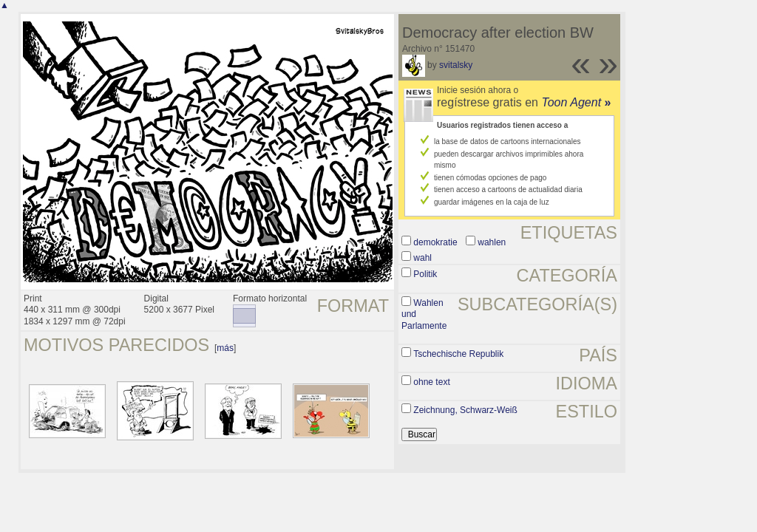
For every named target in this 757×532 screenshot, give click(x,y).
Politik (425, 274)
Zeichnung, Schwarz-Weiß (465, 410)
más (225, 348)
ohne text (431, 382)
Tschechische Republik (458, 354)
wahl (422, 258)
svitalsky (456, 65)
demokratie (435, 242)
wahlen (492, 242)
